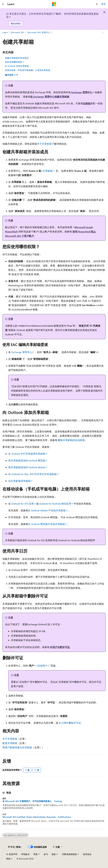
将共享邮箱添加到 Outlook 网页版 (27, 460)
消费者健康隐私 (69, 854)
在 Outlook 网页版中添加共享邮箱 (46, 524)
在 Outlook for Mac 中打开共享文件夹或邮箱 (32, 474)
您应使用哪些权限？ (15, 62)
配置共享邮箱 (10, 743)
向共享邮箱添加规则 (19, 481)
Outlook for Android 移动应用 (55, 504)
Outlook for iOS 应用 (23, 504)
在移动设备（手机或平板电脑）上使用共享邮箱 (28, 70)
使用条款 (87, 854)
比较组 (87, 103)
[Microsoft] (54, 4)
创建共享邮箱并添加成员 (17, 58)
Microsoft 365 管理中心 (39, 32)
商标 (8, 859)
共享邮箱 (48, 171)
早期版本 (25, 854)
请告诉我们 (16, 24)
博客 (36, 854)
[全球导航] (3, 4)
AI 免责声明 (12, 854)
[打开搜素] (97, 4)
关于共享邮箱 (44, 144)
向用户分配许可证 (60, 647)
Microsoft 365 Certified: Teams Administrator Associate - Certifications (37, 817)
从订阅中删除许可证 (70, 723)
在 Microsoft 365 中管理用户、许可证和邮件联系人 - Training (32, 801)
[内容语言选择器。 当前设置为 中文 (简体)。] (15, 847)
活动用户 (42, 666)
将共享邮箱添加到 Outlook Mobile (27, 467)
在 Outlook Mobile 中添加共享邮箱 (47, 510)
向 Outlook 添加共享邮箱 (17, 66)
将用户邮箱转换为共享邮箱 (17, 747)
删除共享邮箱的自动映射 (71, 440)
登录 (103, 4)
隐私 (54, 854)
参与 (46, 854)
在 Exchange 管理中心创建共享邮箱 (50, 97)
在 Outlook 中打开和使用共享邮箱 (27, 454)
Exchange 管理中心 (82, 92)
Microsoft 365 (18, 32)
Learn (5, 32)
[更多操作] (103, 33)
